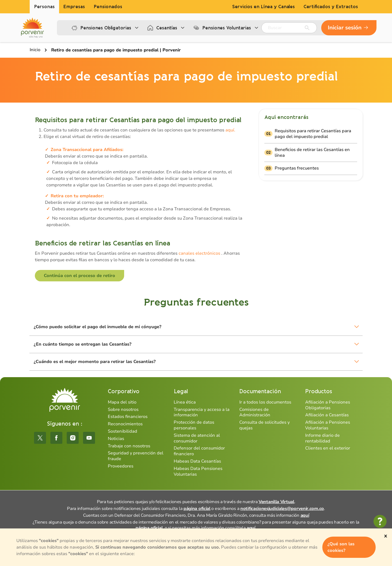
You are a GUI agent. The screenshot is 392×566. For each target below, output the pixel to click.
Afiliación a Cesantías (327, 415)
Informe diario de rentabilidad (322, 438)
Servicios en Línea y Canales (264, 7)
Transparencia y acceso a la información (202, 412)
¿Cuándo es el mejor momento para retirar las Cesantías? (95, 362)
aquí (305, 515)
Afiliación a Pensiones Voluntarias (328, 425)
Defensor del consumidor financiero (199, 451)
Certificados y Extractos (331, 7)
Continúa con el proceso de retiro (79, 276)
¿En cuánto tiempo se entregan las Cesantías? (83, 344)
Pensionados (108, 7)
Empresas (74, 7)
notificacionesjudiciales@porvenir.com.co (282, 509)
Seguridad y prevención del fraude (136, 456)
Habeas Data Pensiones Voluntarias (198, 471)
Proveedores (121, 466)
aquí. (230, 130)
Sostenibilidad (122, 431)
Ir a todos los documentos (265, 402)
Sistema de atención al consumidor (197, 438)
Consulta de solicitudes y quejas (264, 425)
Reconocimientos (125, 424)
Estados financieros (128, 417)
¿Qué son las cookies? (341, 547)
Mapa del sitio (122, 402)
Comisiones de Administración (255, 412)
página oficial (197, 509)
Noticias (116, 439)
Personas (44, 7)
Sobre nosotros (123, 410)
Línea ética (185, 402)
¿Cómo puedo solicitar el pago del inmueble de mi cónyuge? (98, 327)
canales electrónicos (199, 253)
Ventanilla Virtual (276, 502)
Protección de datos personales (194, 425)
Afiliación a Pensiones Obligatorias (328, 405)
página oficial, (150, 528)
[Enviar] (307, 28)
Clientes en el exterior (328, 448)
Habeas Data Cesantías (197, 461)
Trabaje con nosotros (129, 446)
